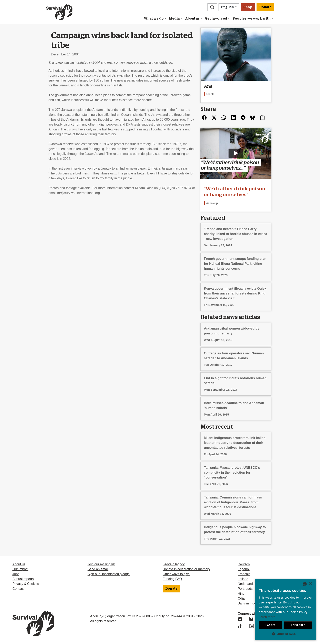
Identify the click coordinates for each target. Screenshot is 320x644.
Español (244, 569)
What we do (154, 19)
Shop (248, 7)
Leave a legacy (174, 564)
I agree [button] (270, 625)
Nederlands (246, 584)
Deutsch (244, 564)
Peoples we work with (252, 19)
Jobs (16, 574)
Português (245, 589)
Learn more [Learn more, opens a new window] (267, 617)
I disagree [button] (298, 625)
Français (244, 574)
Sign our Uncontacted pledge (109, 574)
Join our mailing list (101, 564)
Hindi (241, 594)
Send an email (98, 569)
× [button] (310, 584)
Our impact (20, 569)
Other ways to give (176, 574)
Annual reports (23, 579)
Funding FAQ (172, 579)
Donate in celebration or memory (186, 569)
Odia (241, 598)
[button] (212, 7)
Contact (18, 589)
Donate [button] (265, 7)
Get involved (216, 19)
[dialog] (285, 609)
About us (192, 19)
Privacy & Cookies (26, 584)
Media (174, 19)
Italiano (243, 579)
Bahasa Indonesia (251, 603)
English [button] (228, 7)
